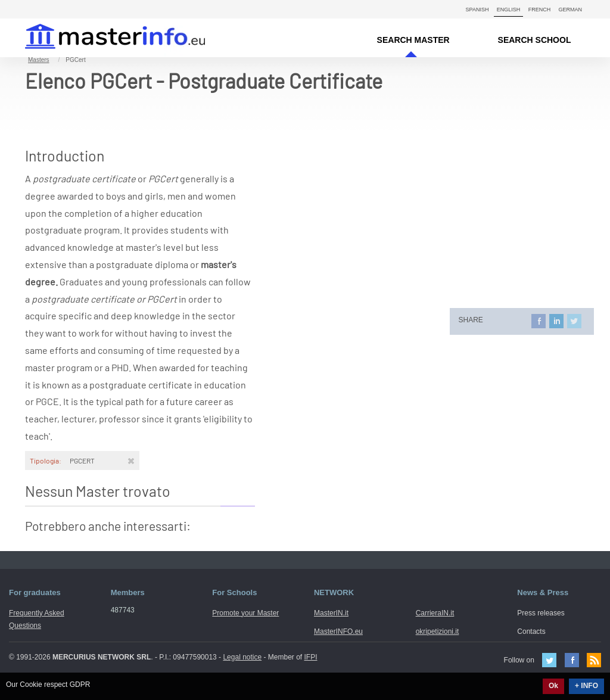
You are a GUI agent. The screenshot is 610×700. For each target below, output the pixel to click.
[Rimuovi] (131, 461)
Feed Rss (594, 660)
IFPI (311, 657)
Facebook (572, 660)
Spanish (477, 10)
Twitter (549, 660)
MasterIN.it (101, 38)
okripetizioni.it (438, 631)
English (509, 10)
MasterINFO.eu (338, 631)
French (540, 10)
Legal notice (242, 657)
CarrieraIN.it (435, 613)
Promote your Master (245, 613)
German (570, 10)
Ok (553, 686)
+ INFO (586, 686)
